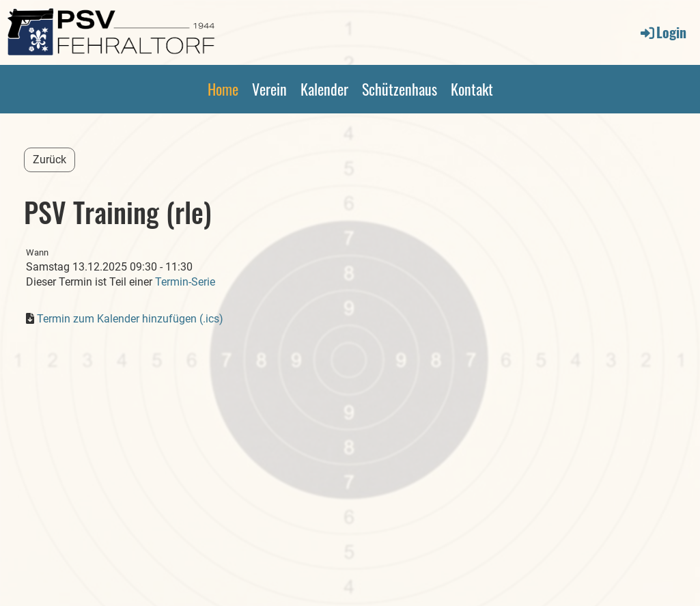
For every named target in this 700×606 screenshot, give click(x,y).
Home (223, 89)
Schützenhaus (400, 89)
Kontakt (472, 89)
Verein (269, 89)
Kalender (324, 89)
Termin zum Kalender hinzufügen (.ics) (130, 319)
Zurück (50, 160)
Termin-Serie (185, 282)
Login (662, 32)
